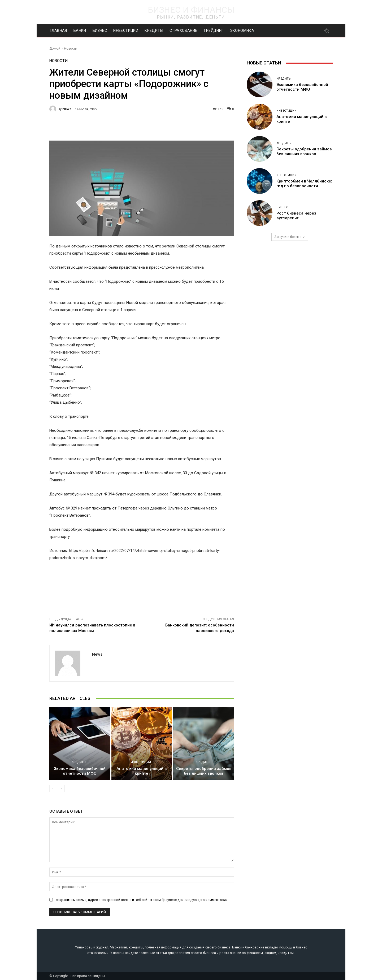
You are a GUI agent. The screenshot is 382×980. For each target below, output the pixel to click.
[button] (326, 31)
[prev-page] (53, 789)
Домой (55, 48)
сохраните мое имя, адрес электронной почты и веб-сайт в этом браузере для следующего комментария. (142, 900)
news (67, 109)
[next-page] (61, 789)
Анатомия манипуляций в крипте (142, 771)
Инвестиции (141, 762)
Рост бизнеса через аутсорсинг (296, 216)
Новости (71, 48)
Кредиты (79, 762)
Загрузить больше (290, 237)
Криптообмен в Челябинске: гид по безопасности (304, 184)
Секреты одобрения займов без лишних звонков (204, 771)
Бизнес (282, 207)
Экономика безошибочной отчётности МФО (80, 771)
